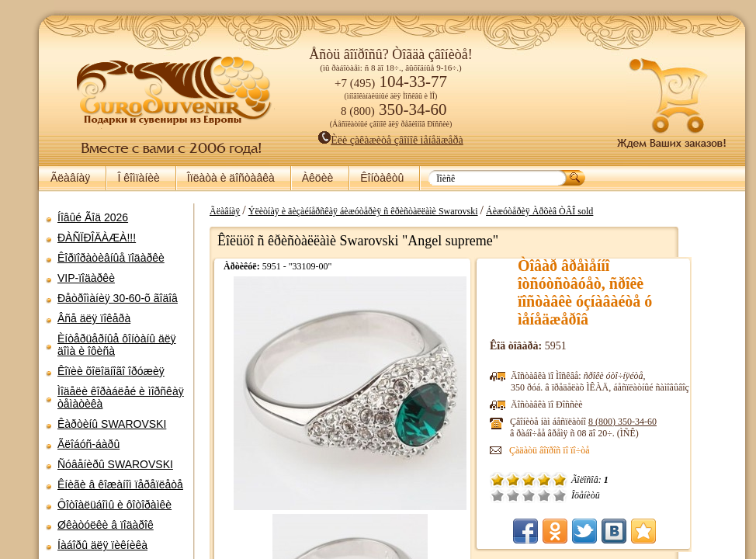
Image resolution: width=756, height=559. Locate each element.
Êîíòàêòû (382, 178)
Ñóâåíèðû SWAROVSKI (115, 464)
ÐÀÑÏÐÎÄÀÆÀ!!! (97, 238)
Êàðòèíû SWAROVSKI (112, 424)
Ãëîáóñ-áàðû (88, 444)
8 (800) (639, 422)
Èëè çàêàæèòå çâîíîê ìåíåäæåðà (377, 140)
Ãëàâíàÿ (70, 178)
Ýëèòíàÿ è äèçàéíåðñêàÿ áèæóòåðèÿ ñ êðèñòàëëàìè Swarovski (380, 211)
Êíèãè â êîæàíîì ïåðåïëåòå (120, 484)
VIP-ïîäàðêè (86, 278)
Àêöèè (317, 178)
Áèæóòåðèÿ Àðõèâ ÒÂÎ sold (556, 211)
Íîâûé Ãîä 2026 (93, 217)
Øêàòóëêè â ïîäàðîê (106, 525)
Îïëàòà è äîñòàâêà (231, 178)
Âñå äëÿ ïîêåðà (94, 318)
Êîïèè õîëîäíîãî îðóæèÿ (111, 371)
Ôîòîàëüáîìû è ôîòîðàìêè (114, 505)
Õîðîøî (560, 495)
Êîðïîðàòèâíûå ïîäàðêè (111, 258)
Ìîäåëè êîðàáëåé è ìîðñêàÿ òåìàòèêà (121, 398)
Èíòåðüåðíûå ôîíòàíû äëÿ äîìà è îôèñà (117, 345)
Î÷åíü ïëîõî (514, 495)
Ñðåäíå (545, 495)
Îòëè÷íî (576, 495)
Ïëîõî (529, 495)
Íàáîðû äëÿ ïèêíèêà (102, 545)
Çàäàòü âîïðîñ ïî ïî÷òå (566, 450)
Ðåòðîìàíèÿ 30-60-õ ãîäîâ (118, 298)
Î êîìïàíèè (138, 178)
